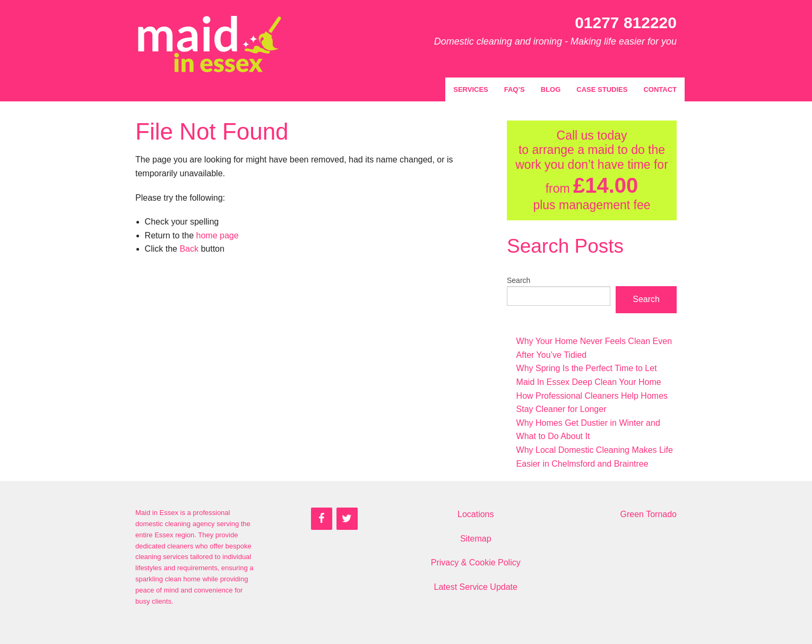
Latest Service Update (476, 587)
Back (189, 249)
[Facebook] (322, 519)
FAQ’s (515, 89)
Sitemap (476, 539)
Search (519, 280)
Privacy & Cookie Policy (476, 563)
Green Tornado (649, 514)
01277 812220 (626, 23)
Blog (551, 89)
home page (218, 235)
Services (471, 89)
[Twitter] (347, 519)
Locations (476, 514)
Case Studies (602, 89)
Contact (660, 89)
